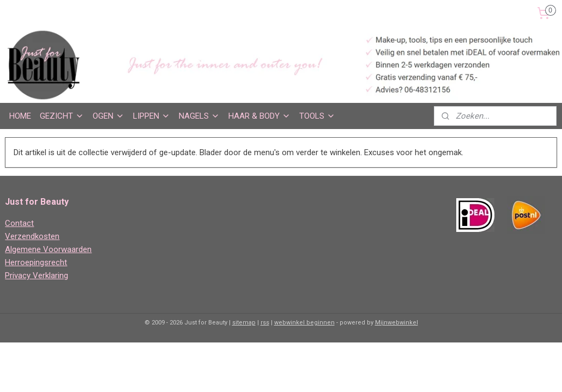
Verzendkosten (32, 236)
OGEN (108, 116)
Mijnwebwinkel (397, 323)
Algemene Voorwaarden (48, 249)
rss (265, 323)
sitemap (244, 323)
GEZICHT (62, 116)
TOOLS (317, 116)
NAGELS (199, 116)
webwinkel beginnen (304, 323)
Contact (19, 223)
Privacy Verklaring (37, 275)
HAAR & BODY (259, 116)
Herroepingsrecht (36, 262)
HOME (20, 116)
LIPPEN (152, 116)
